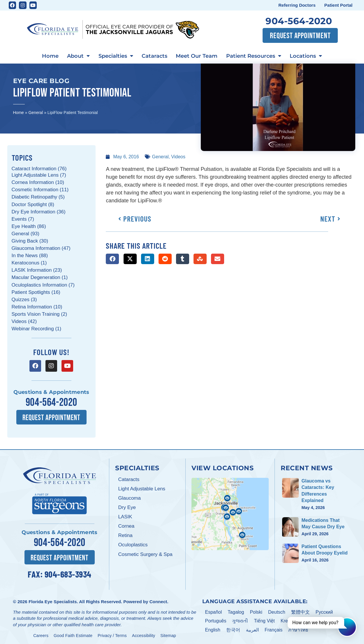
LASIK (125, 516)
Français (274, 629)
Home (48, 56)
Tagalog (236, 611)
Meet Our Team (197, 56)
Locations (308, 56)
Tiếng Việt (264, 620)
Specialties (115, 56)
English (213, 629)
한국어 (233, 629)
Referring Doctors (297, 5)
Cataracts (154, 56)
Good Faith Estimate (73, 634)
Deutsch (277, 611)
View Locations (223, 467)
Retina (125, 535)
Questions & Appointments (51, 392)
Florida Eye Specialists (53, 600)
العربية (252, 629)
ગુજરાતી (240, 620)
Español (214, 611)
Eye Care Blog (41, 80)
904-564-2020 (299, 21)
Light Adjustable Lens (142, 488)
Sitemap (168, 634)
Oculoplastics (133, 544)
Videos (178, 156)
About (77, 56)
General (36, 112)
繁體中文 (300, 611)
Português (216, 620)
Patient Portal (338, 5)
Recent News (307, 467)
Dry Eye (127, 507)
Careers (41, 634)
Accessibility (144, 634)
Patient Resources (255, 56)
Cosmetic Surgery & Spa (145, 553)
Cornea (126, 525)
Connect (158, 600)
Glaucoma (129, 498)
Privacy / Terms (112, 634)
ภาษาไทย (298, 629)
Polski (256, 611)
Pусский (324, 611)
